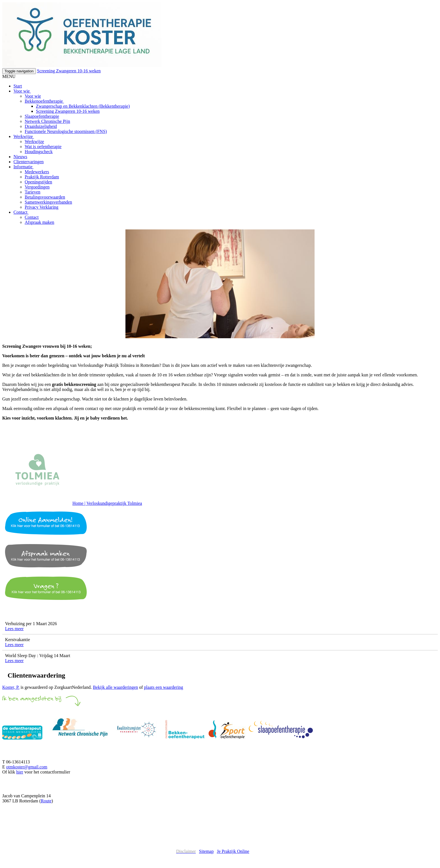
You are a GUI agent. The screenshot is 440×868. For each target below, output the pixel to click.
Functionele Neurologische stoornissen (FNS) (66, 131)
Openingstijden (38, 182)
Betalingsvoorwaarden (45, 197)
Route (46, 801)
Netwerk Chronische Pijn (47, 121)
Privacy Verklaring (42, 207)
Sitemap (206, 851)
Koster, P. (11, 687)
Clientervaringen (29, 162)
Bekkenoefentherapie (44, 101)
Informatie (24, 167)
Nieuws (20, 157)
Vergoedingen (37, 187)
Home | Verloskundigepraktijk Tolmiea (107, 503)
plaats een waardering (163, 687)
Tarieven (33, 192)
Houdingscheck (39, 152)
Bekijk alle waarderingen (115, 687)
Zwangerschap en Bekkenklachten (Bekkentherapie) (83, 106)
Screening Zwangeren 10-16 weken (69, 71)
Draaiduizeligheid (41, 126)
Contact (21, 212)
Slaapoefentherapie (42, 116)
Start (18, 86)
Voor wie (22, 91)
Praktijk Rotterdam (42, 177)
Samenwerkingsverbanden (48, 202)
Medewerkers (37, 172)
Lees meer (14, 629)
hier (20, 772)
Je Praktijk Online (233, 851)
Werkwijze (24, 136)
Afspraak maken (39, 222)
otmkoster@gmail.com (27, 767)
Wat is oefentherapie (43, 147)
